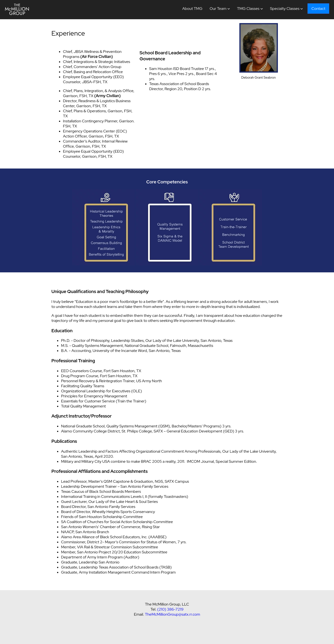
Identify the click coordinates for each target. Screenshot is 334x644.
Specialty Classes (285, 9)
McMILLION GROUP (17, 10)
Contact (318, 9)
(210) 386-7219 (170, 609)
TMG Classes (248, 9)
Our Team (218, 9)
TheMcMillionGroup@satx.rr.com (173, 614)
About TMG (192, 9)
